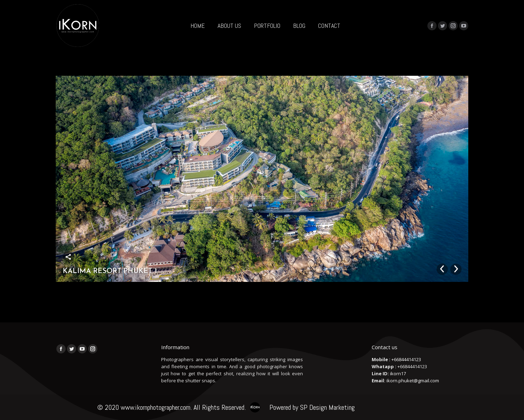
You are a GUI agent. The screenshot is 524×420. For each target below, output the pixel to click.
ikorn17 (398, 373)
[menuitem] (198, 26)
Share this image (68, 257)
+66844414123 (406, 359)
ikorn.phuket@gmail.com (413, 381)
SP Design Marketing (327, 407)
